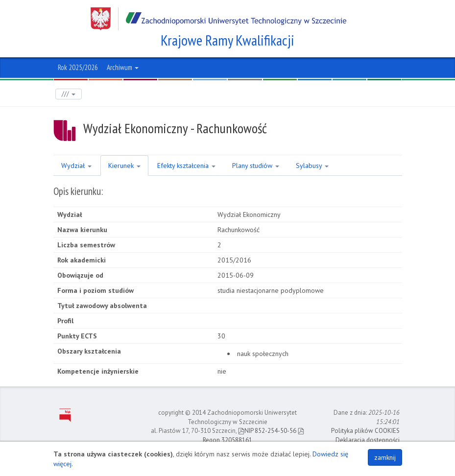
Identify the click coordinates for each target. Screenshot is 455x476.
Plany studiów (256, 166)
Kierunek (124, 166)
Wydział (76, 166)
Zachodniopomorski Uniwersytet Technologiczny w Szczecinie (218, 19)
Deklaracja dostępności (368, 440)
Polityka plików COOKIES (365, 431)
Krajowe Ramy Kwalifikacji (227, 40)
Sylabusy (312, 166)
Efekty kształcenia (186, 166)
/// (69, 94)
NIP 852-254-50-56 (267, 431)
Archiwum (123, 67)
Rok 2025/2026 (78, 67)
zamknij (385, 457)
